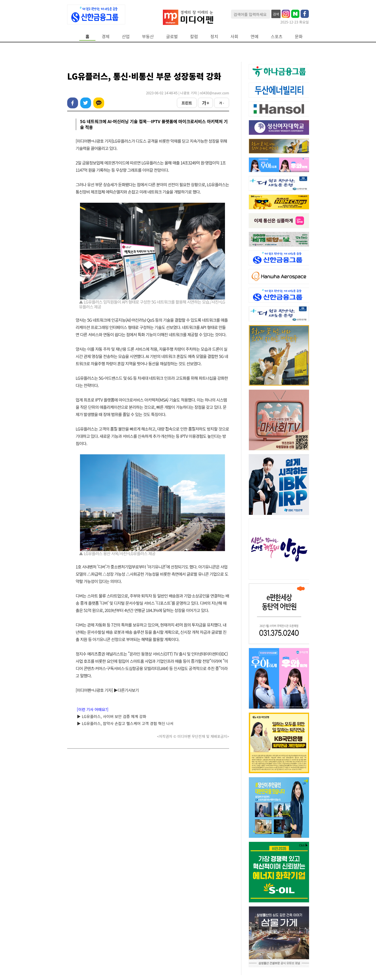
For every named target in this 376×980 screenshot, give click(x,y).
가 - (222, 103)
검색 (276, 14)
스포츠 (277, 36)
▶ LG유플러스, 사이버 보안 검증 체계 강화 (112, 716)
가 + (205, 103)
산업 (126, 36)
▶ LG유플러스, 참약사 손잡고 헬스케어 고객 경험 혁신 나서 (125, 723)
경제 (106, 36)
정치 (214, 36)
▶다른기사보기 (126, 690)
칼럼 (194, 36)
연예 (254, 36)
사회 (234, 36)
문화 (299, 36)
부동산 (148, 36)
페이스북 (73, 103)
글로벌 (172, 36)
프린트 (187, 103)
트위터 (86, 103)
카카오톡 (99, 103)
